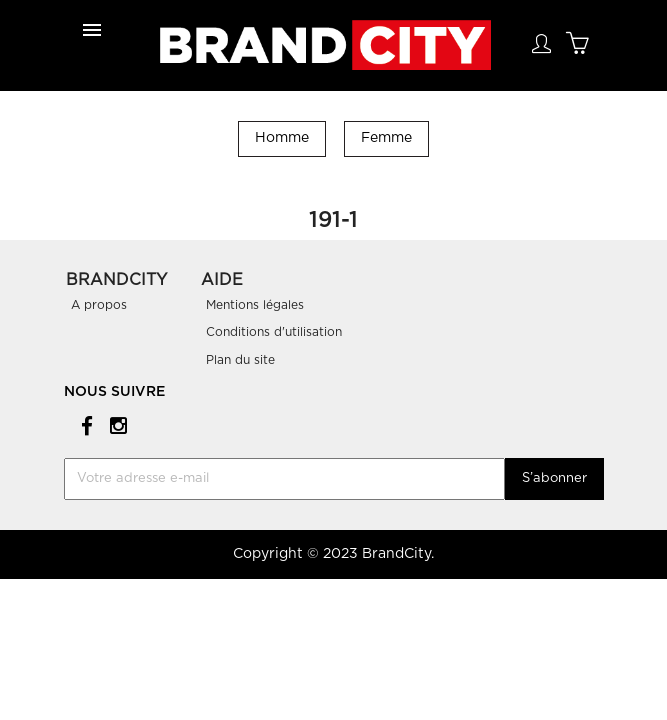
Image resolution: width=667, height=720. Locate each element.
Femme (386, 138)
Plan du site (240, 360)
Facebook (83, 424)
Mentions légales (255, 305)
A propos (99, 305)
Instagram (115, 424)
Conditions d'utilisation (274, 332)
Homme (282, 138)
